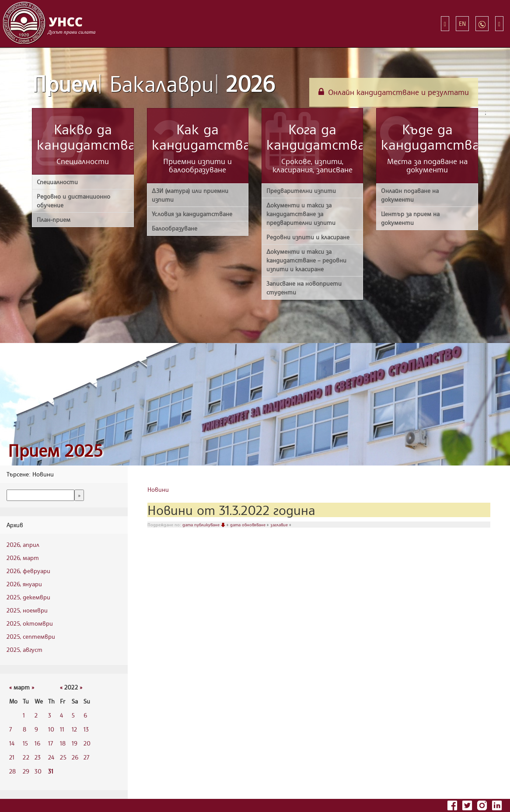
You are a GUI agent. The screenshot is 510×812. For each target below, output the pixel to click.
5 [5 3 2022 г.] (73, 715)
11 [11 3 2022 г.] (62, 729)
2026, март (23, 558)
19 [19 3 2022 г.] (75, 743)
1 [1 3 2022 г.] (24, 715)
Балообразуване (175, 228)
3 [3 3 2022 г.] (50, 715)
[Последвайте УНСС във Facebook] (453, 804)
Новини (158, 489)
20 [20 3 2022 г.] (87, 743)
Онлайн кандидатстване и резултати (394, 92)
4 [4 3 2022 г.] (61, 715)
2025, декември (28, 597)
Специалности (57, 182)
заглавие (280, 525)
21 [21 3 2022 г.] (12, 757)
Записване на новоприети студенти (304, 288)
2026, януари (24, 584)
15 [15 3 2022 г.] (25, 743)
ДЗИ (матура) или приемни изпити (190, 195)
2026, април (23, 544)
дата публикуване (204, 525)
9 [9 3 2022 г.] (36, 729)
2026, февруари (28, 571)
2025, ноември (27, 610)
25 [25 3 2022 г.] (63, 757)
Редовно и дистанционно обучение (73, 201)
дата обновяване (248, 525)
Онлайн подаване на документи (410, 195)
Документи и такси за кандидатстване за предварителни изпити (301, 214)
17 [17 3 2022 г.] (51, 743)
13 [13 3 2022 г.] (86, 729)
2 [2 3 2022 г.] (36, 715)
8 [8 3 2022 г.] (24, 729)
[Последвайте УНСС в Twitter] (468, 804)
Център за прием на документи (410, 218)
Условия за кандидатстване (192, 214)
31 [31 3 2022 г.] (51, 771)
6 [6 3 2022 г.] (85, 715)
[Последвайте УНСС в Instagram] (483, 804)
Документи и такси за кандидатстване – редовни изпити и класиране (306, 260)
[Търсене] (499, 24)
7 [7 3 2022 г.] (10, 729)
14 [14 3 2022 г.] (12, 743)
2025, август (24, 649)
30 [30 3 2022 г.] (38, 771)
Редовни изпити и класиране (308, 237)
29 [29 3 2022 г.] (26, 771)
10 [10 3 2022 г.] (51, 729)
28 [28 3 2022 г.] (12, 771)
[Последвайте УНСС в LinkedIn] (497, 804)
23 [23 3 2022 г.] (38, 757)
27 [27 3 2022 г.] (86, 757)
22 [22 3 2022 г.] (26, 757)
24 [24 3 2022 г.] (51, 757)
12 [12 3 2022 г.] (74, 729)
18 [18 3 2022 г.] (63, 743)
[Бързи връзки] (445, 24)
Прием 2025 (55, 450)
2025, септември (31, 636)
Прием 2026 (153, 84)
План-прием (54, 219)
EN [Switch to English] (462, 23)
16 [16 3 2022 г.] (37, 743)
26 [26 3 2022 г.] (75, 757)
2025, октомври (30, 623)
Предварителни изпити (301, 191)
